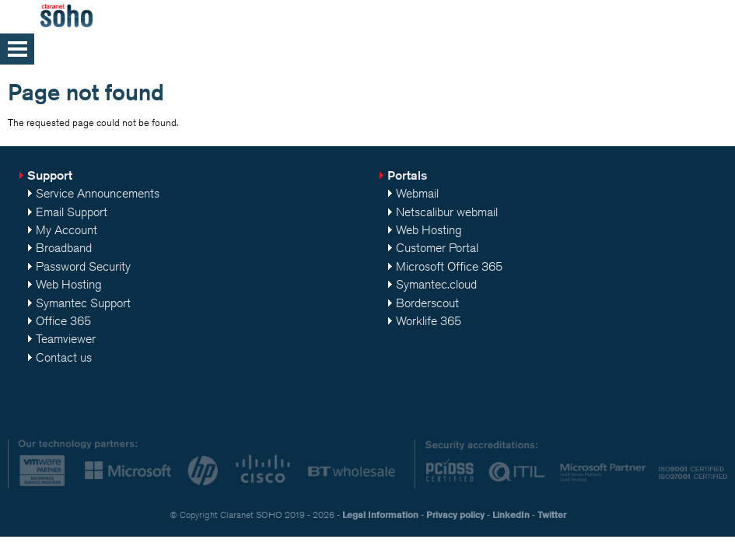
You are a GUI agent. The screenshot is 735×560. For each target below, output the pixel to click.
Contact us (64, 357)
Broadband (64, 248)
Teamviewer (66, 339)
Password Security (83, 266)
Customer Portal (437, 248)
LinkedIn (511, 514)
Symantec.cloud (436, 284)
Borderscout (427, 303)
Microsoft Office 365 (449, 266)
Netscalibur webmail (447, 212)
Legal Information (380, 514)
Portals (407, 175)
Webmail (417, 193)
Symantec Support (83, 303)
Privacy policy (455, 514)
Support (50, 175)
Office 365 (63, 321)
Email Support (72, 212)
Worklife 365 (429, 321)
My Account (66, 230)
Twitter (552, 514)
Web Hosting (69, 284)
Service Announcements (98, 193)
